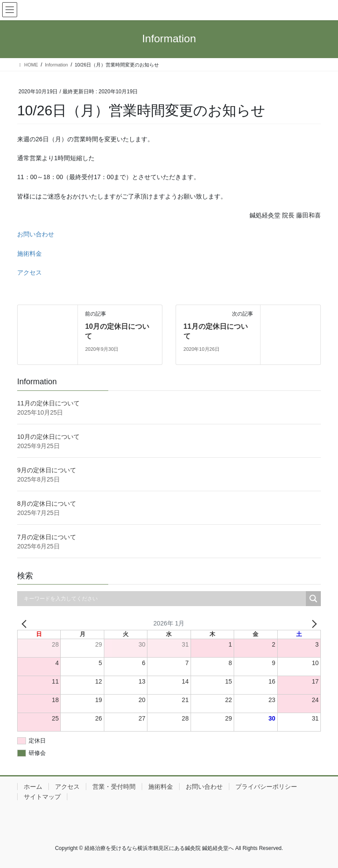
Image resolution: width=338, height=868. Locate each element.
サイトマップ (42, 797)
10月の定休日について (48, 437)
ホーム (33, 787)
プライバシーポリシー (266, 787)
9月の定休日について (47, 470)
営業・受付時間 (114, 787)
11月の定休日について (48, 403)
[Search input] (164, 599)
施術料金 (29, 254)
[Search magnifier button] (313, 599)
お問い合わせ (36, 234)
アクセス (29, 272)
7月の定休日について (47, 537)
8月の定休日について (47, 504)
